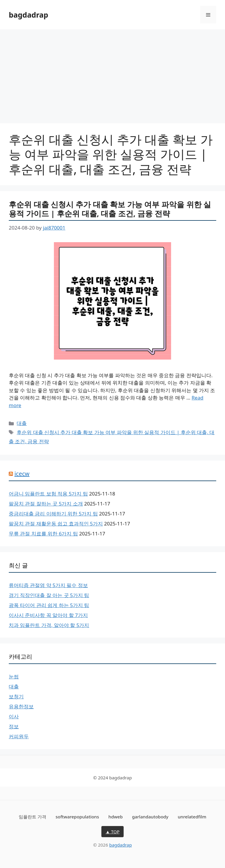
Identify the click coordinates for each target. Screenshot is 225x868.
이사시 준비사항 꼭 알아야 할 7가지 (48, 615)
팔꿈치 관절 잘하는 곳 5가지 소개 (46, 504)
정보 (14, 726)
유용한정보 (21, 706)
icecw (22, 474)
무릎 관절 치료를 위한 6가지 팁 (43, 534)
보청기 (16, 696)
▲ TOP (112, 832)
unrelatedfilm (192, 817)
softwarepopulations (77, 817)
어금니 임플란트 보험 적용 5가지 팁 (48, 494)
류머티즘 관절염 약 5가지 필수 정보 (48, 585)
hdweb (116, 817)
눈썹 (14, 676)
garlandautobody (150, 817)
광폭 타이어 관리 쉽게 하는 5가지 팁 (49, 605)
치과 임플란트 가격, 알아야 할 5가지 (49, 625)
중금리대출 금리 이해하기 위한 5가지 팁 (53, 514)
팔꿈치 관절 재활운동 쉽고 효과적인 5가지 (56, 524)
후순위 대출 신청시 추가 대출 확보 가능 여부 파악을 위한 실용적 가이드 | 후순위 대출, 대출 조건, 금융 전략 (110, 209)
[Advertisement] (112, 73)
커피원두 (19, 736)
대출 (22, 423)
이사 (14, 716)
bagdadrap (29, 15)
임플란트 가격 (33, 817)
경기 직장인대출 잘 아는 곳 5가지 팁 (49, 595)
